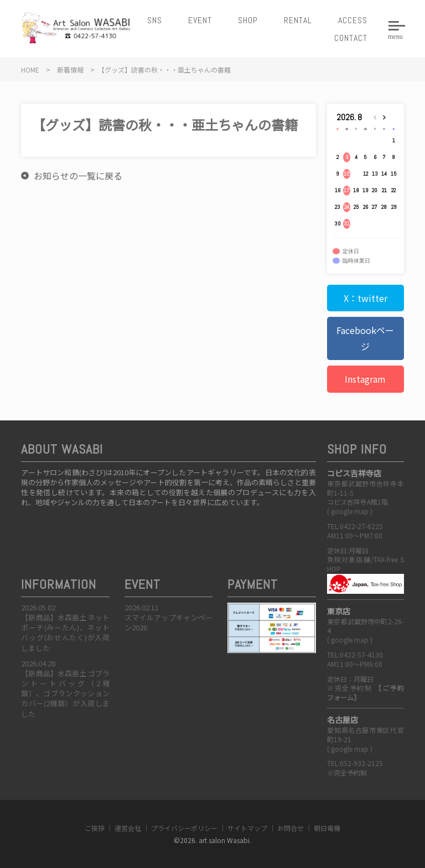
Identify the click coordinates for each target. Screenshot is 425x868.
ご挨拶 (95, 828)
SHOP (248, 20)
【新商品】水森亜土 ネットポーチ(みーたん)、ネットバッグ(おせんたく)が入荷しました (65, 633)
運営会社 (128, 828)
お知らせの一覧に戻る (78, 176)
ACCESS (353, 20)
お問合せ (291, 828)
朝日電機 (327, 828)
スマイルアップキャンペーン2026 (169, 622)
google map (350, 511)
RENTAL (298, 20)
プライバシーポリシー (184, 828)
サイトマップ (247, 828)
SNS (155, 20)
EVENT (200, 20)
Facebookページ (365, 338)
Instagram (365, 379)
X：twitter (366, 298)
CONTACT (351, 38)
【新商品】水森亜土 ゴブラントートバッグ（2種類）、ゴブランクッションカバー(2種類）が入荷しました (65, 694)
